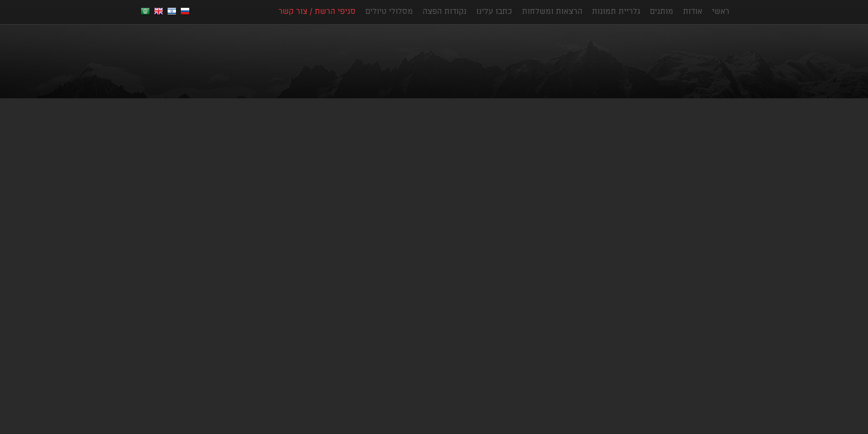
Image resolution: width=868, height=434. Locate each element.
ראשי (721, 11)
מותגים (662, 11)
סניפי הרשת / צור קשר (317, 11)
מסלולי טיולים (389, 11)
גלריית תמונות (616, 11)
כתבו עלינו (494, 11)
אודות (693, 11)
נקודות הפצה (445, 11)
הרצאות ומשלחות (552, 11)
